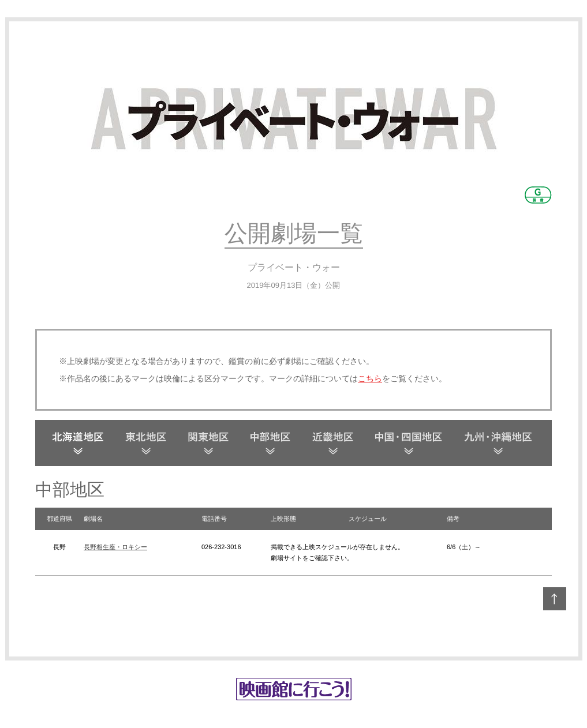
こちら (370, 378)
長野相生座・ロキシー (115, 547)
